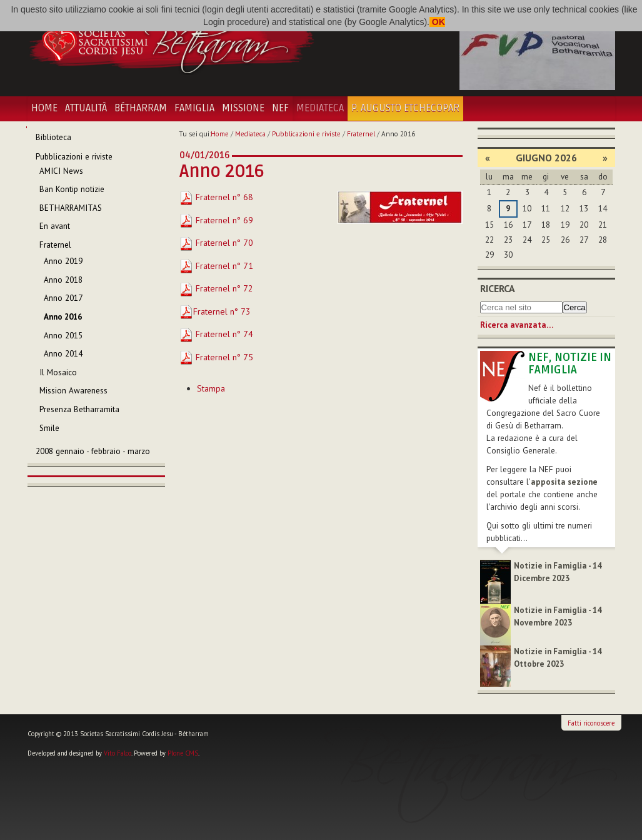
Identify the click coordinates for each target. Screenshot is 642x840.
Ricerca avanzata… (517, 325)
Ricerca (498, 288)
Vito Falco (118, 753)
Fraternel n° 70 (216, 243)
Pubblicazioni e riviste (306, 134)
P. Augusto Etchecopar (405, 108)
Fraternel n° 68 (216, 197)
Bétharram (141, 108)
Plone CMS (183, 753)
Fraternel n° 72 (216, 288)
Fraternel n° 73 (222, 311)
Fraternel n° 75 (216, 357)
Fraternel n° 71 (216, 266)
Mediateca (320, 108)
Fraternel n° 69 (216, 220)
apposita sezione (564, 482)
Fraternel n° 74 (216, 334)
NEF (280, 108)
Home (44, 108)
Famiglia (194, 108)
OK (437, 22)
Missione (243, 108)
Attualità (86, 108)
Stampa (211, 388)
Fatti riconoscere (591, 723)
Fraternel (361, 134)
